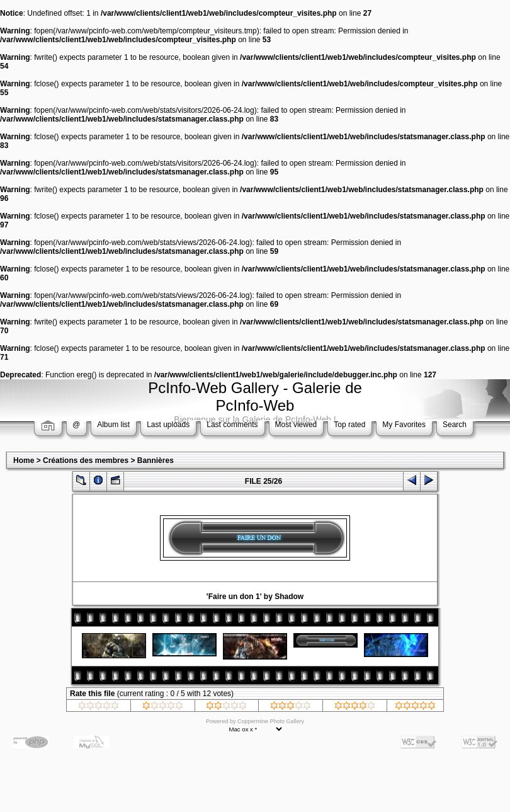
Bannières (156, 460)
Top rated (349, 425)
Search (455, 425)
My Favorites (404, 425)
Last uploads (168, 425)
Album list (113, 425)
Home (24, 460)
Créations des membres (86, 460)
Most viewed (296, 425)
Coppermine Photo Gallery (271, 721)
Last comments (232, 425)
